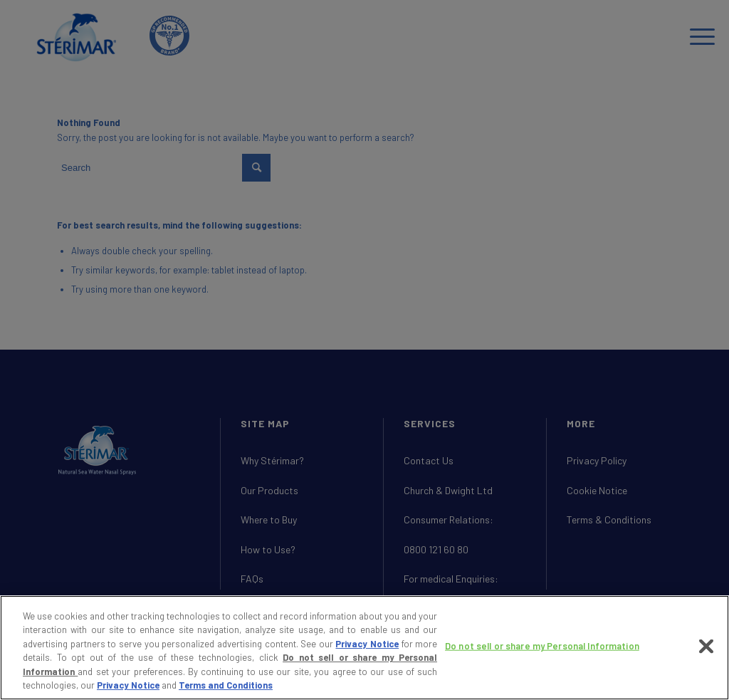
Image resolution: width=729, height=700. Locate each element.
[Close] (706, 647)
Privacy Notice (367, 644)
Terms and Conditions (226, 685)
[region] (364, 648)
